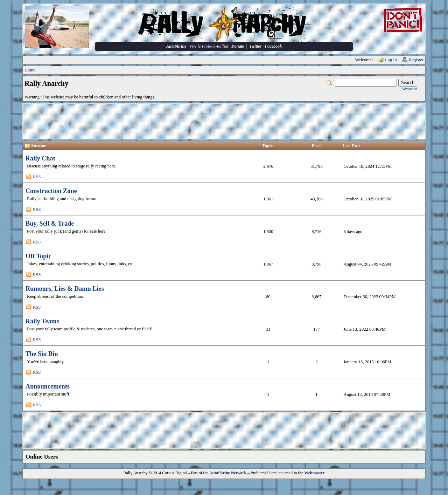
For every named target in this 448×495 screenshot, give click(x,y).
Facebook (273, 46)
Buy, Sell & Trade (50, 224)
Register (416, 60)
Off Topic (38, 256)
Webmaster (314, 473)
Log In (391, 60)
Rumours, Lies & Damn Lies (65, 289)
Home (30, 70)
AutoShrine (176, 46)
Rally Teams (42, 321)
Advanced (409, 89)
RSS (37, 177)
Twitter (255, 46)
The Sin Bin (42, 354)
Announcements (48, 386)
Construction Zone (51, 191)
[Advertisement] (224, 121)
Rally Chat (40, 158)
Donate (238, 46)
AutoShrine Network (228, 473)
